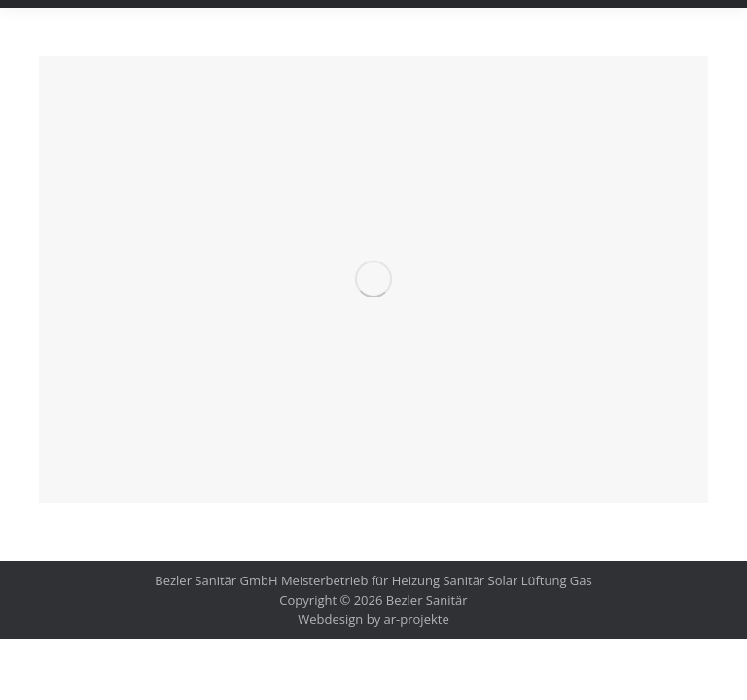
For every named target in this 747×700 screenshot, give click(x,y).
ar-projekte (417, 619)
